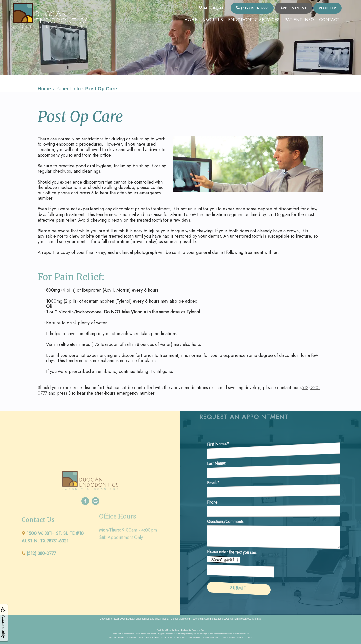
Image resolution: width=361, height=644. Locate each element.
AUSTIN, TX (211, 8)
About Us (213, 20)
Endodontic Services (254, 20)
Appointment (293, 8)
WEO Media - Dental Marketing (172, 619)
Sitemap (257, 619)
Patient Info (299, 20)
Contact (329, 20)
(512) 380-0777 (252, 8)
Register (328, 8)
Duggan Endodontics (138, 619)
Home (191, 20)
